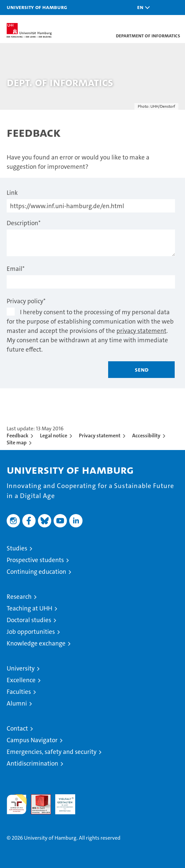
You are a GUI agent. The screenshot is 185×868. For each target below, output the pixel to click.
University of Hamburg (37, 7)
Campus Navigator (32, 740)
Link (12, 193)
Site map (17, 443)
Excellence (21, 680)
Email (16, 269)
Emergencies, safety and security (52, 752)
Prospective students (35, 560)
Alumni (17, 703)
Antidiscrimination (32, 763)
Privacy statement (100, 436)
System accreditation (90, 801)
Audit (37, 798)
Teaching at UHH (29, 608)
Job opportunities (31, 632)
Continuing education (36, 572)
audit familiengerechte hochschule (17, 804)
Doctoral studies (29, 620)
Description (24, 223)
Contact (17, 728)
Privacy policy (26, 301)
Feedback (17, 436)
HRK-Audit (62, 801)
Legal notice (54, 436)
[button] (142, 8)
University (21, 668)
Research (19, 597)
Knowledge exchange (36, 643)
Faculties (19, 692)
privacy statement (141, 331)
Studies (17, 548)
